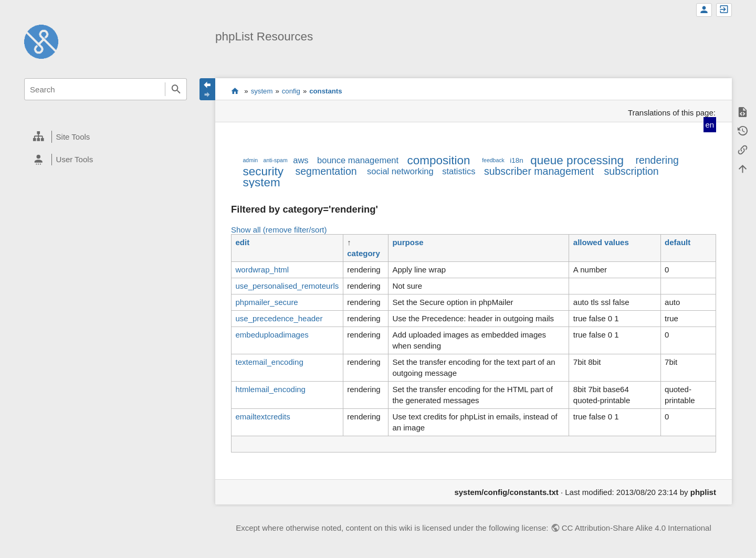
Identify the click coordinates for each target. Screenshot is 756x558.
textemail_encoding (269, 362)
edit (242, 242)
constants (325, 91)
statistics (459, 171)
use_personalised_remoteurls (287, 286)
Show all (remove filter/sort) (279, 230)
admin (250, 160)
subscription (632, 171)
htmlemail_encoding (270, 389)
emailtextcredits (262, 417)
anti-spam (276, 160)
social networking (400, 171)
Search (176, 89)
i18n (517, 160)
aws (301, 160)
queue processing (577, 160)
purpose (408, 242)
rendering (657, 160)
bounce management (358, 160)
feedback (493, 160)
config (291, 91)
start (235, 91)
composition (439, 160)
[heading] (106, 137)
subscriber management (539, 171)
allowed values (601, 242)
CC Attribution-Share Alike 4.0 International (637, 528)
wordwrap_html (262, 270)
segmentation (326, 171)
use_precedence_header (279, 318)
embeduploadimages (272, 335)
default (678, 242)
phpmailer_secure (266, 302)
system (262, 91)
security (263, 171)
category (364, 253)
